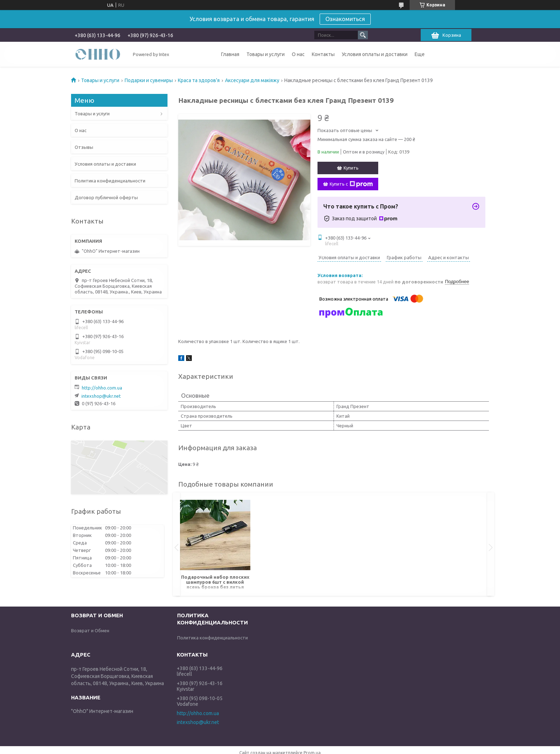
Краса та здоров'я (199, 80)
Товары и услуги (266, 54)
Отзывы (84, 147)
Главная (230, 54)
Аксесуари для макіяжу (252, 80)
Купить (351, 168)
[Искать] (363, 35)
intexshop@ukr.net (101, 396)
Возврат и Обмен (90, 630)
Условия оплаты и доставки (375, 54)
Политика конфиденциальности (110, 181)
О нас (298, 54)
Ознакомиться (345, 19)
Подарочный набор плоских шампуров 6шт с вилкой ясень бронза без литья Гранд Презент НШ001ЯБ (215, 582)
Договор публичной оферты (106, 197)
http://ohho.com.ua (102, 388)
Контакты (323, 54)
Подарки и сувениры (149, 80)
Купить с (351, 184)
